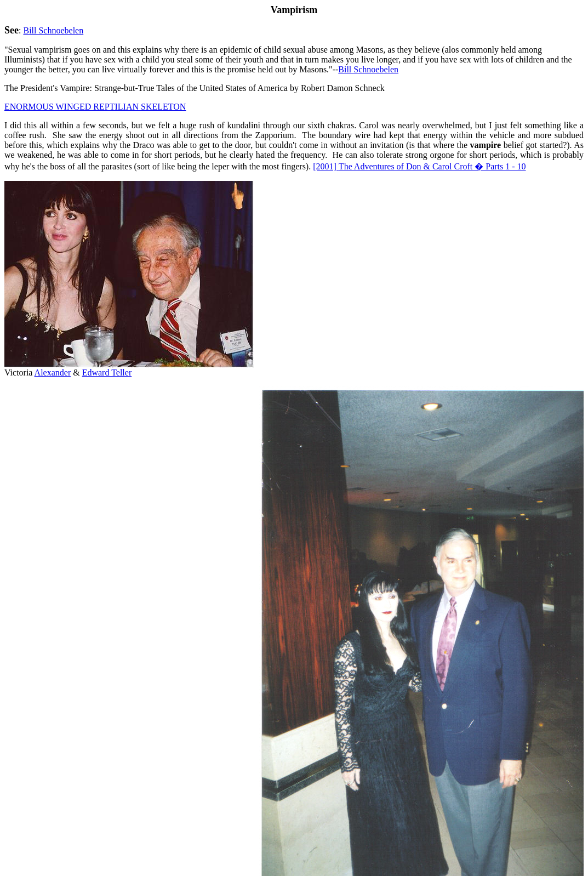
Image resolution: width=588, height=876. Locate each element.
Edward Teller (107, 372)
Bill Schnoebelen (53, 30)
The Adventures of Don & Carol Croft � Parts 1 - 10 (419, 166)
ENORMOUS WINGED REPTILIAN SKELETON (95, 107)
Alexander (53, 372)
